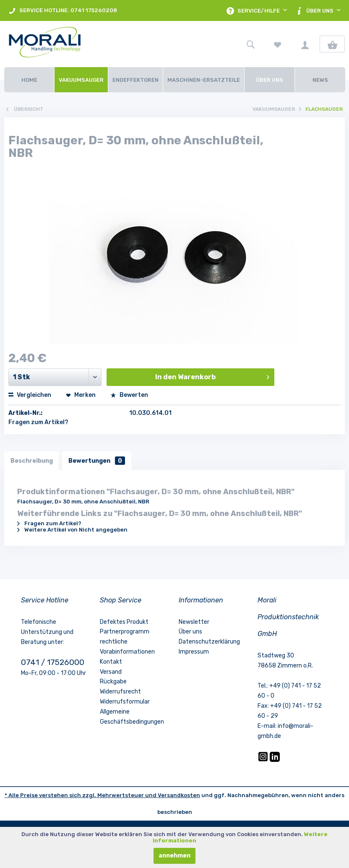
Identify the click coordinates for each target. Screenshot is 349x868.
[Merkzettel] (278, 44)
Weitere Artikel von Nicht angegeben (72, 530)
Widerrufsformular (125, 702)
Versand (111, 672)
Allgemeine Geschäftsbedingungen (132, 717)
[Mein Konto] (305, 44)
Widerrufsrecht (120, 692)
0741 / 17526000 (53, 662)
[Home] (29, 80)
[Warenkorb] (332, 44)
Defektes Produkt (124, 622)
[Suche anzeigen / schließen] (250, 44)
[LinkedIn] (275, 760)
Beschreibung (32, 460)
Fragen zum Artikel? (38, 422)
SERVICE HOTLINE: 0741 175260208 (63, 11)
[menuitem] (63, 10)
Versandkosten (179, 795)
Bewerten (129, 395)
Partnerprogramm (125, 632)
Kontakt (111, 662)
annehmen (174, 856)
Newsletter (194, 622)
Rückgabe (113, 682)
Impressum (194, 652)
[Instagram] (264, 760)
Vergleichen (30, 395)
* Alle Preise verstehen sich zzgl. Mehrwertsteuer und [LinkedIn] (81, 795)
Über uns (190, 632)
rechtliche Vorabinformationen (127, 647)
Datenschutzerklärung (209, 642)
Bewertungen (97, 460)
